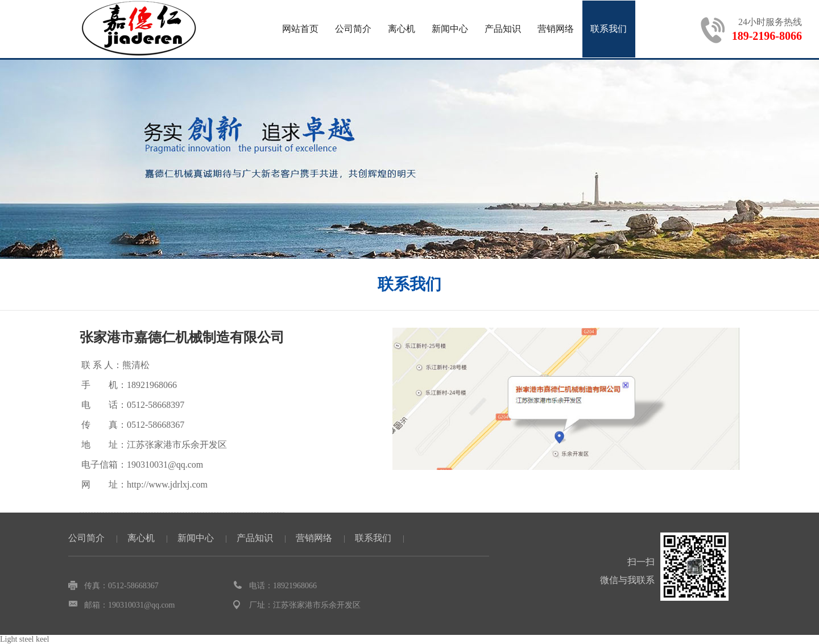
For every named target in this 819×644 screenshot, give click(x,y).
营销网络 (556, 29)
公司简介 (353, 29)
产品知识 (503, 29)
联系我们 (609, 29)
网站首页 (300, 29)
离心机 (402, 29)
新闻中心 (450, 29)
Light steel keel (24, 639)
